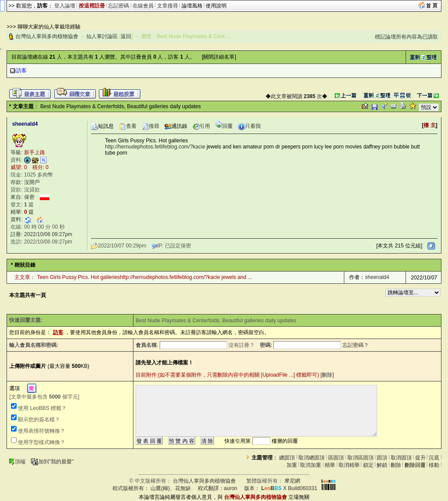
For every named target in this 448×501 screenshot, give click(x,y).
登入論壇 (65, 6)
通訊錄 (176, 126)
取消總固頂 (311, 458)
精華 (330, 465)
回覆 (224, 126)
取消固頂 (401, 458)
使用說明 (216, 6)
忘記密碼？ (356, 345)
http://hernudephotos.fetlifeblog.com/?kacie (155, 147)
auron (231, 488)
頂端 (17, 462)
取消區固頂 (360, 458)
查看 (128, 126)
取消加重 (311, 465)
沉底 (434, 458)
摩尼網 (292, 481)
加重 (292, 465)
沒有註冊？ (241, 345)
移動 (434, 465)
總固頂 (287, 458)
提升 (420, 458)
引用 (201, 126)
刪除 (327, 375)
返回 (126, 36)
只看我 (249, 126)
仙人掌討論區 (102, 36)
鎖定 (368, 465)
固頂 (382, 458)
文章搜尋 (168, 6)
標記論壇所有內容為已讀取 (406, 37)
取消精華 (349, 465)
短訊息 (102, 126)
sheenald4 (377, 277)
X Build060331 (289, 488)
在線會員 (143, 6)
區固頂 (336, 458)
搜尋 (150, 126)
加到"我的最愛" (52, 462)
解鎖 (382, 465)
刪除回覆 (415, 465)
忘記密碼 (119, 6)
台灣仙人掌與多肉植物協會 (47, 36)
